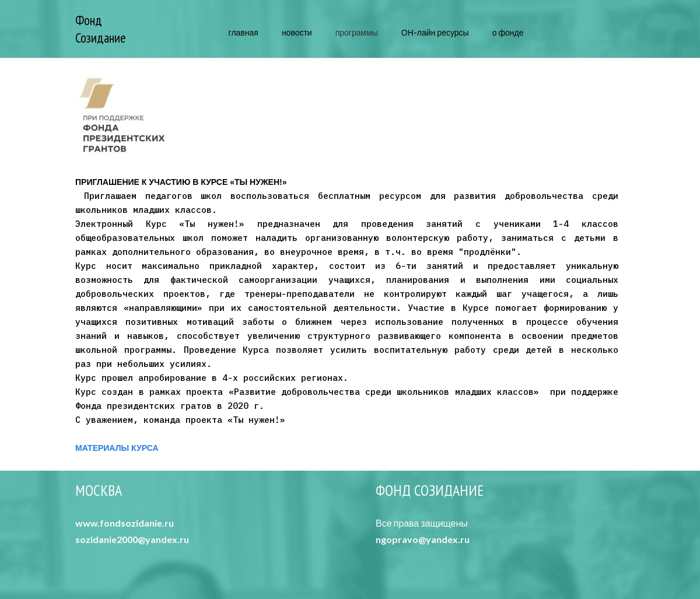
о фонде (508, 32)
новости (297, 32)
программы (357, 32)
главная (244, 32)
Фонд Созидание (101, 29)
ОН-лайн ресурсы (435, 32)
